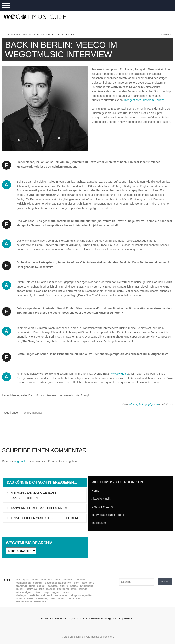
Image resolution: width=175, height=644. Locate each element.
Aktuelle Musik (101, 499)
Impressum (99, 523)
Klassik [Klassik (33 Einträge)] (50, 589)
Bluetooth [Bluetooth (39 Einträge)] (46, 580)
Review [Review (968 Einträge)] (66, 592)
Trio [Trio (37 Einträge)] (69, 598)
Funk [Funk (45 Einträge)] (32, 586)
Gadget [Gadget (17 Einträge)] (41, 586)
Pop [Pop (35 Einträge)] (46, 592)
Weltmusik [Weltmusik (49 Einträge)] (40, 602)
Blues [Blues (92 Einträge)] (35, 580)
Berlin (27, 413)
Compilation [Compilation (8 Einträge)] (24, 583)
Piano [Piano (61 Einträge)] (38, 592)
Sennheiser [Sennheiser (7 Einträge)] (62, 595)
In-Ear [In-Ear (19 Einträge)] (20, 589)
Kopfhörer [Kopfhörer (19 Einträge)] (63, 589)
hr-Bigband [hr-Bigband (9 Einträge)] (87, 586)
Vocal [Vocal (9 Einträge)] (76, 598)
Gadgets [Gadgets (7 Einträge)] (53, 586)
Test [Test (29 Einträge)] (53, 598)
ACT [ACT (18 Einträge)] (18, 580)
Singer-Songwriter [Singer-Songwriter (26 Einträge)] (82, 595)
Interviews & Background (108, 515)
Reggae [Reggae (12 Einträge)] (55, 592)
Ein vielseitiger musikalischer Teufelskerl (45, 518)
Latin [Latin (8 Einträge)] (74, 589)
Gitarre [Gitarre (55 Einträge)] (64, 586)
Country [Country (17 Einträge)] (38, 583)
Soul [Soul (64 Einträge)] (19, 598)
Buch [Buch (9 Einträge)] (58, 580)
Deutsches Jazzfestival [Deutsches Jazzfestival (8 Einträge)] (58, 583)
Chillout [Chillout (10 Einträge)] (80, 580)
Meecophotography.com (144, 404)
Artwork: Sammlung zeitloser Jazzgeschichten (35, 495)
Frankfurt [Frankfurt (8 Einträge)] (22, 586)
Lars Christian (46, 35)
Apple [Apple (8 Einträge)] (26, 580)
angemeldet (22, 461)
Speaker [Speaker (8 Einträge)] (29, 598)
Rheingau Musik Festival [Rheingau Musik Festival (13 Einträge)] (31, 595)
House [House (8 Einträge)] (74, 586)
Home (95, 491)
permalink (167, 35)
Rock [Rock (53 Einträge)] (50, 595)
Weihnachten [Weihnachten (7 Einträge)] (24, 602)
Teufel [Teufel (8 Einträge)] (61, 598)
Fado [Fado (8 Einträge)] (84, 583)
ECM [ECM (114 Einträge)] (77, 583)
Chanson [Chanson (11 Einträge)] (68, 580)
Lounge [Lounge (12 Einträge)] (83, 589)
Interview (37, 413)
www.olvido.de (119, 374)
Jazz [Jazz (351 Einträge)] (41, 589)
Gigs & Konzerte (102, 507)
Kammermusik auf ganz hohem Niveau (40, 508)
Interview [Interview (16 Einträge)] (31, 589)
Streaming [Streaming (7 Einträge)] (42, 598)
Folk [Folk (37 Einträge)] (91, 583)
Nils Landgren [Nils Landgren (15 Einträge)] (24, 592)
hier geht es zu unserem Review (144, 100)
